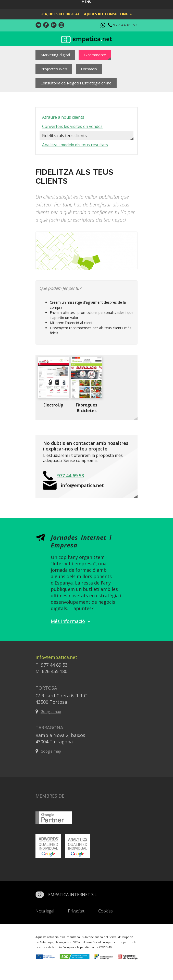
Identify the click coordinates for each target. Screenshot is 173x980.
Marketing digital (55, 55)
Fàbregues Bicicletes (86, 408)
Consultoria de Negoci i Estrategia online (76, 83)
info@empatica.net (82, 485)
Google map (51, 712)
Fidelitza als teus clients (64, 136)
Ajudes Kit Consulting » (108, 14)
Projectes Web (54, 69)
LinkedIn (54, 25)
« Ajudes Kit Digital (61, 14)
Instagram (61, 25)
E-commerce (95, 55)
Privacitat (76, 911)
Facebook (46, 25)
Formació (89, 69)
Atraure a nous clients (63, 117)
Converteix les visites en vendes (72, 126)
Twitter (38, 25)
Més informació (68, 621)
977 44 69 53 (125, 25)
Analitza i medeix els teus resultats (75, 145)
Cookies (106, 911)
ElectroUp (53, 405)
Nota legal (45, 911)
